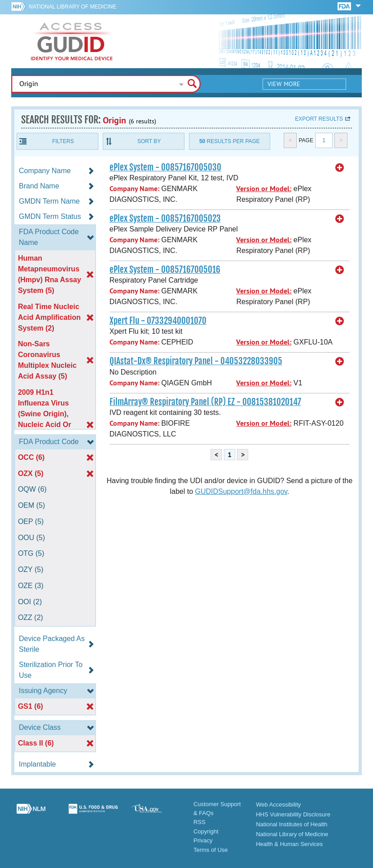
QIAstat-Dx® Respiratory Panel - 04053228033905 (196, 361)
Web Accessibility (278, 805)
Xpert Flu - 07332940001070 (158, 321)
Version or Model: (264, 189)
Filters (63, 141)
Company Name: (134, 189)
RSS (200, 822)
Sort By (149, 141)
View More (284, 84)
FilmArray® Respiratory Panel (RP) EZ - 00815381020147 (205, 402)
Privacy (203, 840)
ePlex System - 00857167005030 (165, 167)
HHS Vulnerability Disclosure (293, 814)
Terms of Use (211, 850)
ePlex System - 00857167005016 (165, 270)
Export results (319, 119)
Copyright (206, 831)
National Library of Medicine (72, 7)
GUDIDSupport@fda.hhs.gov (241, 491)
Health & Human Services (289, 844)
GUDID (72, 41)
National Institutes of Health (292, 824)
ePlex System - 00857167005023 (165, 218)
